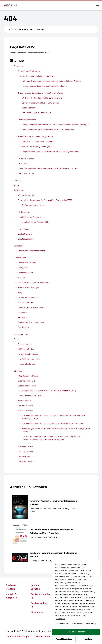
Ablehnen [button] (88, 639)
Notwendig (62, 624)
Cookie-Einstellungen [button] (19, 636)
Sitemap (41, 29)
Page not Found (26, 29)
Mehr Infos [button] (60, 618)
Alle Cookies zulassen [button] (76, 632)
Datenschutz (44, 636)
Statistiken (77, 624)
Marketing (90, 624)
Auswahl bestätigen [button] (64, 639)
